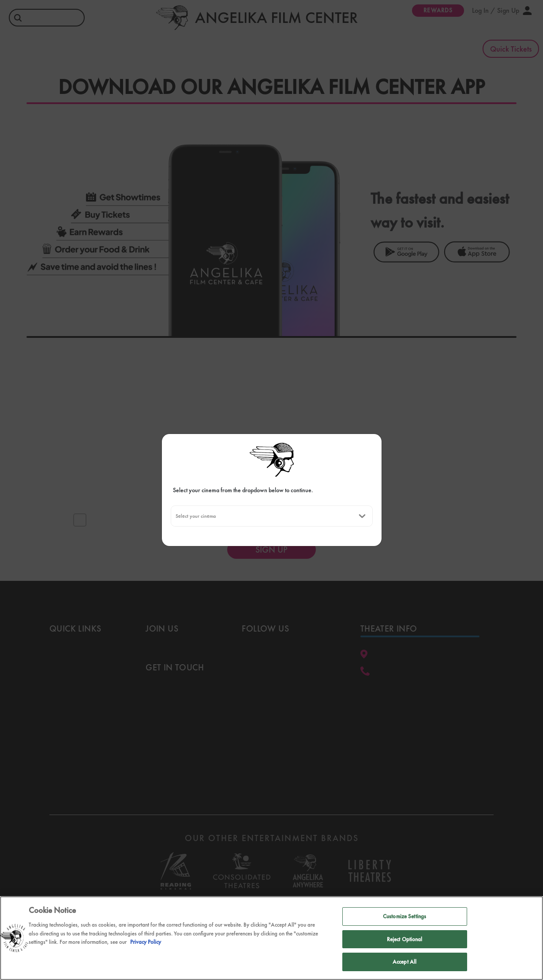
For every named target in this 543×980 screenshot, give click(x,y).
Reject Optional (405, 940)
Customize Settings (404, 917)
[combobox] (175, 516)
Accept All (404, 963)
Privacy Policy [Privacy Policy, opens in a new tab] (146, 943)
